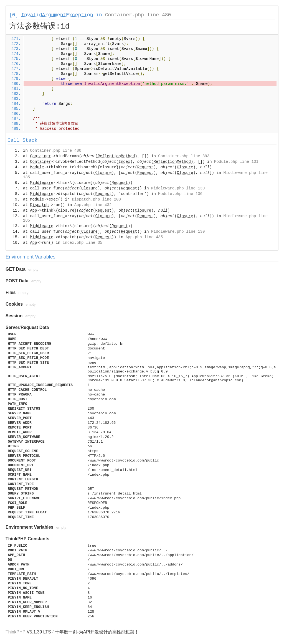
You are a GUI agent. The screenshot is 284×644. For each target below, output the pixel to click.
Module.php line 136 (180, 194)
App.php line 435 (144, 237)
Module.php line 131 (236, 162)
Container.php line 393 (184, 156)
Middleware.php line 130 (178, 188)
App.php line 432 (93, 205)
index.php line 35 (83, 243)
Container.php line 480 (138, 15)
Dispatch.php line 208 (96, 199)
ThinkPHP (16, 632)
